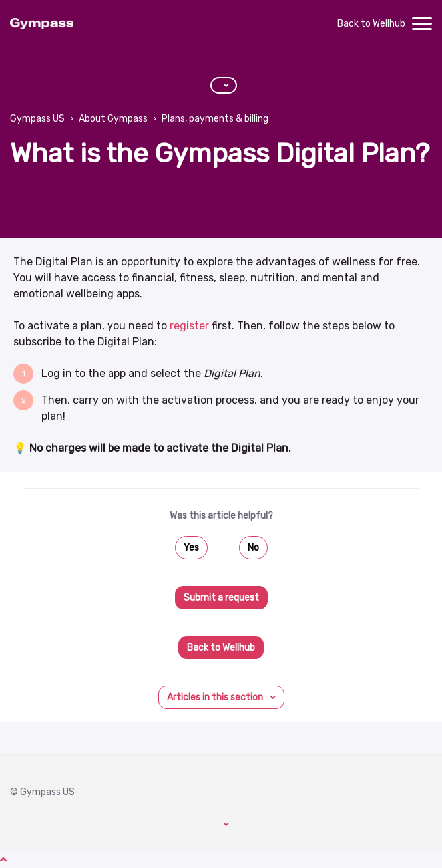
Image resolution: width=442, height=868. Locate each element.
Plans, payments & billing (215, 119)
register (189, 326)
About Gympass (113, 119)
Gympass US (37, 119)
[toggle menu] (422, 24)
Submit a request (221, 598)
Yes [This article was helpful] (191, 548)
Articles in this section (216, 697)
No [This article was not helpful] (253, 548)
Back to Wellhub (371, 24)
